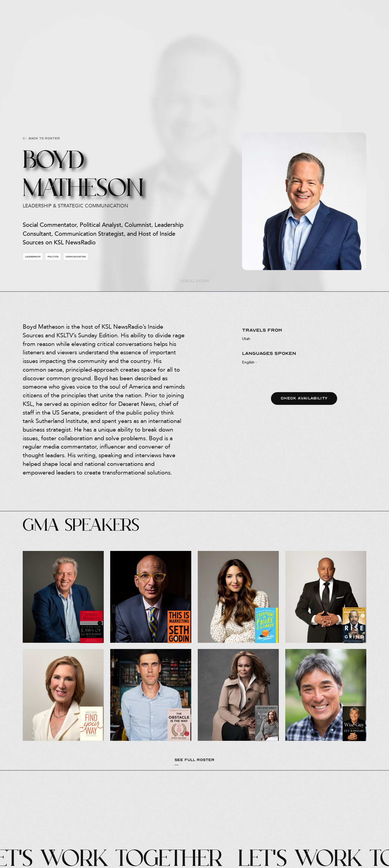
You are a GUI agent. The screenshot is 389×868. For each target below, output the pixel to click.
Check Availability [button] (304, 398)
